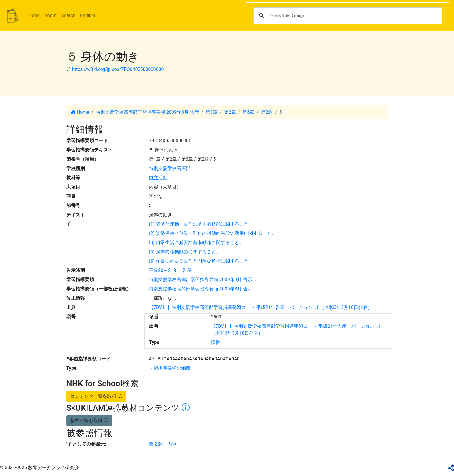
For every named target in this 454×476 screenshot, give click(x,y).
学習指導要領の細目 (170, 368)
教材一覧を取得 (89, 421)
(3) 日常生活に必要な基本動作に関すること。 (196, 242)
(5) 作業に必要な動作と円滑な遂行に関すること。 (201, 261)
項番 (215, 342)
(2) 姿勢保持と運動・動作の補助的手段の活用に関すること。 (213, 233)
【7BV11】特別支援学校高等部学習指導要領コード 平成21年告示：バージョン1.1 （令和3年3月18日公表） (260, 307)
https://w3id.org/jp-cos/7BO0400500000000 (118, 69)
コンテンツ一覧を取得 (96, 396)
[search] (347, 16)
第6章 (248, 112)
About (51, 15)
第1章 (212, 112)
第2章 (230, 112)
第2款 (267, 112)
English (88, 15)
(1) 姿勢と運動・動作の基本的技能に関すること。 (201, 224)
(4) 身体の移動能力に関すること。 (185, 252)
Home (33, 15)
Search (68, 15)
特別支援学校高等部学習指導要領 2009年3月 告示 (148, 112)
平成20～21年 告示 (170, 270)
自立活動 (158, 178)
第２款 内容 (163, 444)
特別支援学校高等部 (170, 168)
